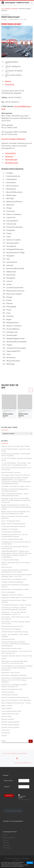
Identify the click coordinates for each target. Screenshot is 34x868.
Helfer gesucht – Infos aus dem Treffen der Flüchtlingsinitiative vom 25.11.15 (14, 613)
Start (3, 9)
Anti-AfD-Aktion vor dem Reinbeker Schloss (14, 579)
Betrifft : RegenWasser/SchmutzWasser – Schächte (16, 703)
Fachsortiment (10, 153)
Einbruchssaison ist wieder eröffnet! (11, 648)
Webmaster (6, 843)
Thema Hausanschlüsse (8, 692)
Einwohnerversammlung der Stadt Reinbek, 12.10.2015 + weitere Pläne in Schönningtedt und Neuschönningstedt (16, 644)
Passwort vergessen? (24, 800)
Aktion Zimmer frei (7, 567)
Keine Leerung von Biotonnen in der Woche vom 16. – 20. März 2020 (17, 469)
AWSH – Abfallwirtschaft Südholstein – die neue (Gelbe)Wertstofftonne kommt (15, 495)
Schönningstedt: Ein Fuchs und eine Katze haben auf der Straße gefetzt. (16, 543)
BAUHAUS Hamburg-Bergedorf (11, 24)
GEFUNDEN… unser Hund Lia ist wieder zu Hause (15, 486)
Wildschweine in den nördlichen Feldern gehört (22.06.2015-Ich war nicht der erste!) (15, 662)
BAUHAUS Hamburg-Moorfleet (10, 727)
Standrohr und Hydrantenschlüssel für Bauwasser (15, 697)
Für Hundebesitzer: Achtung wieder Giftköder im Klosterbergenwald (15, 547)
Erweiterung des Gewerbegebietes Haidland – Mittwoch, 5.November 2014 (14, 686)
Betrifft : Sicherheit (7, 706)
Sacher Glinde (5, 730)
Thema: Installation (7, 708)
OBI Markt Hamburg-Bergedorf (10, 725)
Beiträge (8, 9)
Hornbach (4, 736)
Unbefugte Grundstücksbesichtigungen (12, 582)
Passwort (7, 787)
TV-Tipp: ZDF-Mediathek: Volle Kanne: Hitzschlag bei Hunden (17, 459)
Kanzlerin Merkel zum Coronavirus (11, 472)
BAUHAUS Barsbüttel (8, 719)
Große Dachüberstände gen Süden (11, 711)
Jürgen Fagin (6, 845)
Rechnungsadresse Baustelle (9, 695)
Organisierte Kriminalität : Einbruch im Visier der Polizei (17, 656)
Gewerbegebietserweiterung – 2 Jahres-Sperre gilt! (16, 605)
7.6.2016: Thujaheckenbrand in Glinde (12, 539)
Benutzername (9, 781)
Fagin (5, 20)
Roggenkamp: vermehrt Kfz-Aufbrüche (12, 595)
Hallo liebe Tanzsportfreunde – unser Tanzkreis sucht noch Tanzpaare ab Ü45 (16, 652)
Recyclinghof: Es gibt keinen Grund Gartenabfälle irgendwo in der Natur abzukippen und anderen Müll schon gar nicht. (16, 500)
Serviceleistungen (12, 163)
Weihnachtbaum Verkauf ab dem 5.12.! (12, 626)
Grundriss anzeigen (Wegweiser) (13, 139)
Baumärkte (15, 9)
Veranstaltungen (11, 159)
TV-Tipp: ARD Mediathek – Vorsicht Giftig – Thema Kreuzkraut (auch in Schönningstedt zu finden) (16, 464)
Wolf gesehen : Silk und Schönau (11, 673)
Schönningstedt (15, 858)
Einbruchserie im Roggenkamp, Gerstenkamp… (14, 675)
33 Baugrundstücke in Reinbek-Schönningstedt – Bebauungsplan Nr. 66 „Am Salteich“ (15, 571)
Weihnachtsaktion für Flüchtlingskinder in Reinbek (15, 589)
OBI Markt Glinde (6, 716)
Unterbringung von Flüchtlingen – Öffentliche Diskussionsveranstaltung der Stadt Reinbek (14, 609)
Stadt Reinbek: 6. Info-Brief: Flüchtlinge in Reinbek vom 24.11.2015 (16, 623)
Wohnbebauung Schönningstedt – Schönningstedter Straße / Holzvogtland (16, 455)
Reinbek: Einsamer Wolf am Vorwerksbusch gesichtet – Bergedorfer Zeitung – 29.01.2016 (17, 576)
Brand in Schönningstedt (8, 592)
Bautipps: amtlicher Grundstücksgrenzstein (13, 524)
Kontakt (5, 835)
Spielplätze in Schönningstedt (10, 529)
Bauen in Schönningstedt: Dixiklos (11, 521)
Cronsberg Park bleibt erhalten (10, 560)
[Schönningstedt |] (16, 3)
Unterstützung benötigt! (8, 639)
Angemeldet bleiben (22, 797)
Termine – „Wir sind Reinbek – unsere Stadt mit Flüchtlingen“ (15, 635)
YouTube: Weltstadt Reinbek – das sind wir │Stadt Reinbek (16, 450)
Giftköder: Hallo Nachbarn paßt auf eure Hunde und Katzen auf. (16, 563)
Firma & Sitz (10, 84)
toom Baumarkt (6, 733)
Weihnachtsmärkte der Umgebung (11, 629)
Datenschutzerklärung (9, 838)
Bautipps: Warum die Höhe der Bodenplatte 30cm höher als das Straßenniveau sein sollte (16, 513)
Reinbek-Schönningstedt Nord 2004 (12, 689)
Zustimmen (30, 863)
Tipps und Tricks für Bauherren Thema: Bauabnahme (16, 700)
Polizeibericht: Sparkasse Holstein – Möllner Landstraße (14, 601)
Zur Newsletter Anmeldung (13, 811)
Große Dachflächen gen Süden (10, 714)
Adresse (8, 81)
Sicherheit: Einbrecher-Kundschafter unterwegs (15, 632)
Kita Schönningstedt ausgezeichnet (11, 532)
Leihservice (9, 156)
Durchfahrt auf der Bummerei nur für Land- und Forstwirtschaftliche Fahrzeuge (15, 535)
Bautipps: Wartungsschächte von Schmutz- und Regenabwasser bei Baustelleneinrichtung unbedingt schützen (16, 507)
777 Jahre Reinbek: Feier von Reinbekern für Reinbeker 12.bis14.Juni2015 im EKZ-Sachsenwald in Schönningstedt (17, 668)
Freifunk (4, 659)
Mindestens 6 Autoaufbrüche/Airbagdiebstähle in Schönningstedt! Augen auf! (15, 490)
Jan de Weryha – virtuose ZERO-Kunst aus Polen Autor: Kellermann (15, 618)
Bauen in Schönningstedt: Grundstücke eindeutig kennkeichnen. (15, 517)
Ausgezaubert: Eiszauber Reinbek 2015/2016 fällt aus (17, 597)
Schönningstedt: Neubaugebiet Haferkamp (13, 526)
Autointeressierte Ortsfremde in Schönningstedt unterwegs (15, 586)
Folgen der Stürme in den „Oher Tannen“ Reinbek (15, 446)
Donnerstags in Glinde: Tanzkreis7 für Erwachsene (16, 475)
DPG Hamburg (7, 848)
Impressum (6, 840)
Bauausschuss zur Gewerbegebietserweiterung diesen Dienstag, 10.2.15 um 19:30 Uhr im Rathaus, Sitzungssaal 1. (17, 680)
